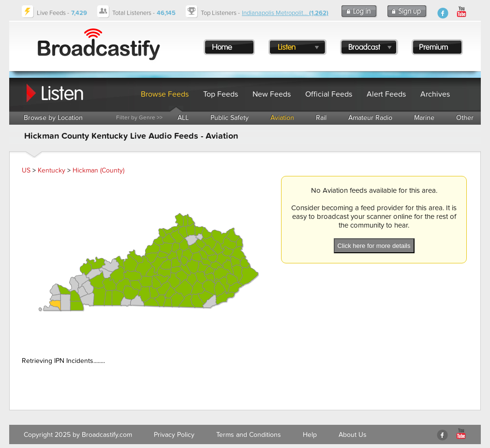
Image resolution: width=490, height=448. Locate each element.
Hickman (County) (98, 170)
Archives (435, 94)
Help (310, 435)
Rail (321, 118)
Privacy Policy (174, 435)
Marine (424, 118)
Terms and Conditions (249, 435)
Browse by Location (53, 118)
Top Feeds (221, 94)
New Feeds (272, 94)
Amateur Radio (370, 118)
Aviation (282, 118)
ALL (183, 118)
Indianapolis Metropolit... (285, 13)
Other (465, 118)
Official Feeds (329, 94)
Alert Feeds (386, 94)
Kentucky (52, 170)
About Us (353, 435)
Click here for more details (374, 246)
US (26, 170)
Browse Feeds (165, 94)
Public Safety (230, 118)
